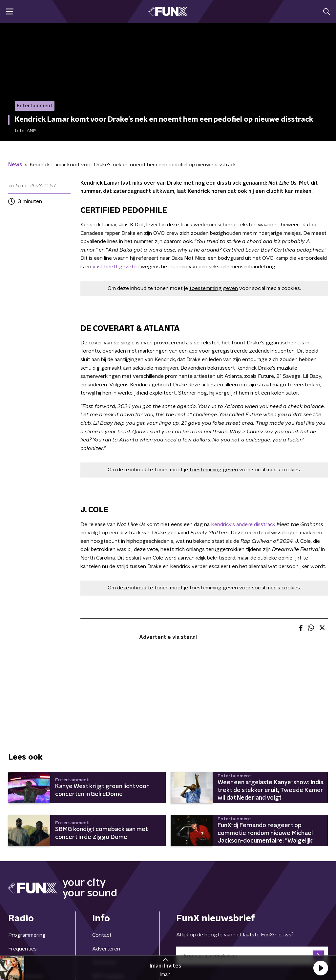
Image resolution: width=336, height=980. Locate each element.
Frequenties (22, 949)
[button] (321, 968)
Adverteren (106, 949)
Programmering (27, 935)
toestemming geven (214, 288)
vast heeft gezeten (116, 267)
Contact (102, 935)
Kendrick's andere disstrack (243, 524)
